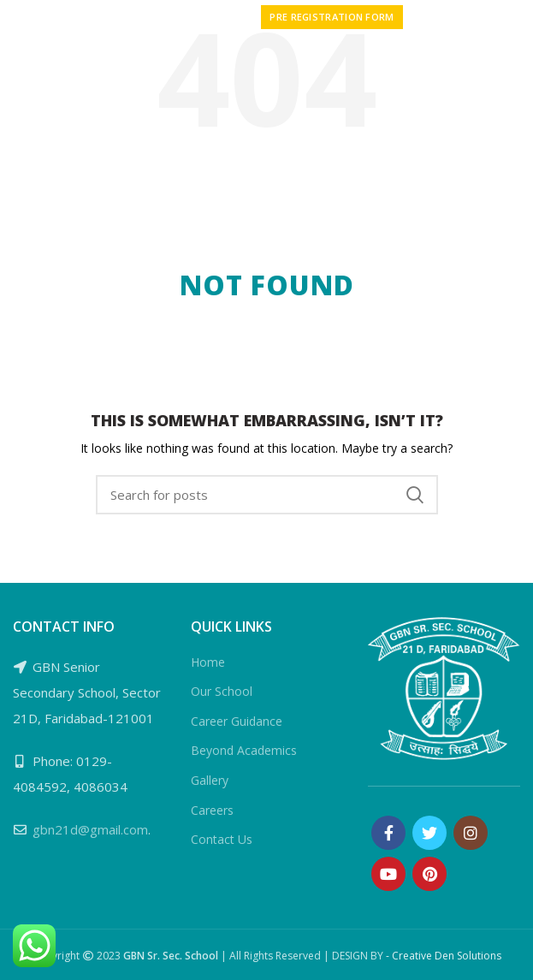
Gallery (210, 780)
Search (415, 495)
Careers (212, 810)
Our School (222, 691)
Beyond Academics (244, 750)
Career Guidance (237, 721)
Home (208, 662)
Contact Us (222, 839)
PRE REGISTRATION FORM (332, 17)
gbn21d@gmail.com (90, 829)
